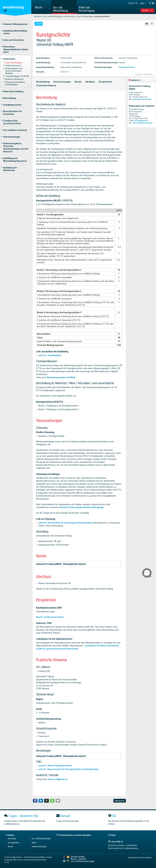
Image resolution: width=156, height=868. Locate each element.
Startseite (38, 16)
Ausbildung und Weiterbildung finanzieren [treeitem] (15, 160)
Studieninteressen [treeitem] (13, 65)
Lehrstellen (12, 839)
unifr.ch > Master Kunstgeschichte (55, 766)
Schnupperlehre (14, 843)
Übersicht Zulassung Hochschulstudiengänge (81, 507)
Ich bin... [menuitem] (147, 10)
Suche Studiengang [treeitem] (13, 63)
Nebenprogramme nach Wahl (61, 377)
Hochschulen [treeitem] (9, 59)
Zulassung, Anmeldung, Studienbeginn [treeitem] (15, 83)
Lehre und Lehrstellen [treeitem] (14, 40)
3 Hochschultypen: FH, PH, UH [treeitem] (17, 76)
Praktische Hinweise (46, 85)
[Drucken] (147, 24)
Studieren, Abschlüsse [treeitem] (14, 79)
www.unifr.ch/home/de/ (142, 99)
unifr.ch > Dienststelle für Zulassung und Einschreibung (65, 523)
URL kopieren (120, 801)
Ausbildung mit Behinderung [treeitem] (10, 169)
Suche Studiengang (85, 16)
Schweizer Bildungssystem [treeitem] (15, 24)
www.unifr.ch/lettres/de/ (143, 123)
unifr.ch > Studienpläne (50, 355)
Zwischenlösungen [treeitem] (12, 137)
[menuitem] (42, 7)
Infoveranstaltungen (39, 847)
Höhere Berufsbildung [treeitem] (13, 91)
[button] (35, 801)
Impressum (148, 857)
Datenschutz (139, 857)
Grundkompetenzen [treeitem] (12, 105)
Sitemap (131, 857)
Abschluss (90, 82)
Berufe (10, 847)
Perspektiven (105, 82)
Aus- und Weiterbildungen (41, 839)
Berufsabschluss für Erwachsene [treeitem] (13, 113)
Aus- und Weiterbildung (53, 16)
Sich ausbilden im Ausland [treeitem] (15, 130)
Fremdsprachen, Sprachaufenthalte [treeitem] (12, 122)
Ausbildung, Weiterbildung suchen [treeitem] (15, 32)
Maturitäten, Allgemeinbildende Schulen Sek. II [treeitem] (16, 49)
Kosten (78, 82)
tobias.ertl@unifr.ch (57, 779)
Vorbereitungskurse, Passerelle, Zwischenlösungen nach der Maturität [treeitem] (16, 147)
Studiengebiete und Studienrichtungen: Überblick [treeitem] (14, 71)
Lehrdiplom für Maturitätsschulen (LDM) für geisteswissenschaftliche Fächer (77, 647)
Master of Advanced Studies (50, 617)
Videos (34, 843)
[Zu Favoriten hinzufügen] (152, 24)
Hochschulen (70, 16)
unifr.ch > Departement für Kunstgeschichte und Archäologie (68, 769)
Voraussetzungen (62, 82)
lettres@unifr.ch (141, 121)
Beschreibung (43, 82)
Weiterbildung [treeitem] (10, 98)
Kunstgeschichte (102, 16)
